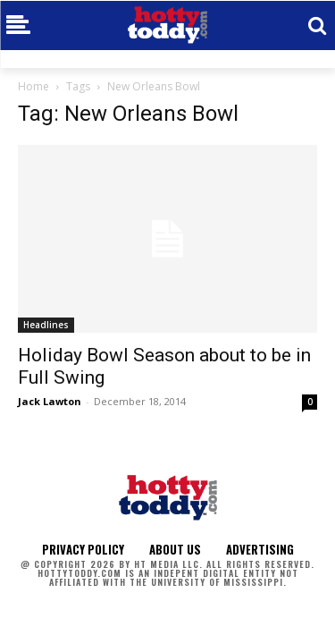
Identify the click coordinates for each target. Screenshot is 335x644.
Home (33, 86)
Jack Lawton (50, 401)
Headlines (46, 325)
